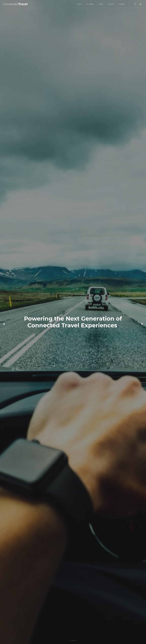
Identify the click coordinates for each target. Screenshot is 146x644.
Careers (122, 4)
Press (101, 4)
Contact (111, 4)
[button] (71, 640)
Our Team (90, 4)
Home (79, 4)
